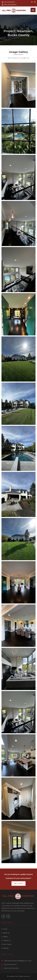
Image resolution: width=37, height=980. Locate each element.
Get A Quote (7, 944)
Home (5, 929)
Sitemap (6, 948)
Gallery (5, 937)
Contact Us (7, 940)
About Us (6, 933)
